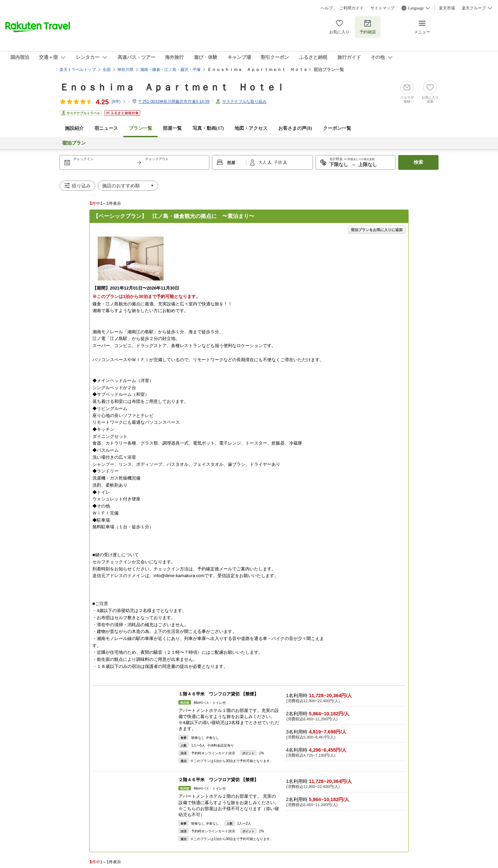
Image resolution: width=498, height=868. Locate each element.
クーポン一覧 (337, 128)
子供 (278, 162)
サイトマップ (382, 8)
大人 (263, 162)
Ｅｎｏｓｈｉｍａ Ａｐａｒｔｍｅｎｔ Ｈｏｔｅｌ (172, 87)
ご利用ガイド (351, 8)
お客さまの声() (295, 128)
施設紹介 (74, 128)
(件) (119, 102)
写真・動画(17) (208, 128)
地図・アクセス (251, 128)
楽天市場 (447, 8)
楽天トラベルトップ (78, 70)
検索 (418, 162)
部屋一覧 (172, 128)
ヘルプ (327, 8)
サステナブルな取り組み (244, 102)
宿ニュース (106, 128)
